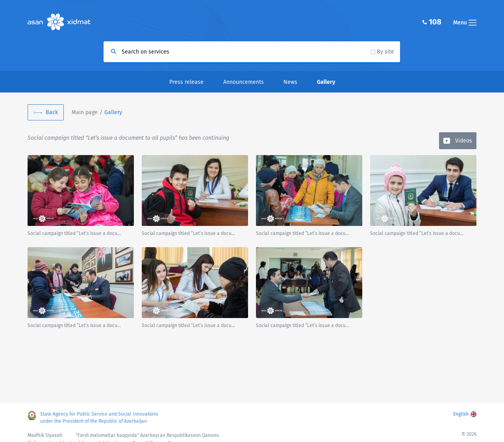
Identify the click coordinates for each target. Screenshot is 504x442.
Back (52, 112)
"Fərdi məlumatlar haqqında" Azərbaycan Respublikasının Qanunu (147, 435)
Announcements (244, 82)
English (461, 414)
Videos (464, 141)
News (290, 82)
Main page (85, 112)
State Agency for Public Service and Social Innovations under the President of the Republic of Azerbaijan (99, 418)
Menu (465, 23)
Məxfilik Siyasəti (45, 435)
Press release (186, 82)
